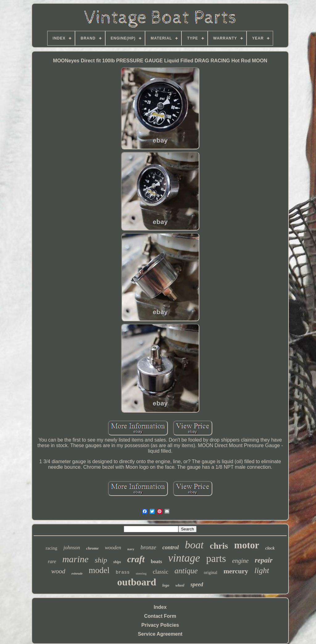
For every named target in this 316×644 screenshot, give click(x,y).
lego (166, 585)
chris (219, 546)
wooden (113, 548)
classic (161, 572)
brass (123, 573)
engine (240, 561)
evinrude (77, 573)
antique (186, 571)
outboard (137, 582)
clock (270, 548)
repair (264, 560)
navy (131, 549)
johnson (72, 548)
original (211, 573)
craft (136, 559)
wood (58, 571)
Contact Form (160, 616)
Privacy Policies (160, 625)
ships (117, 562)
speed (197, 584)
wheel (180, 585)
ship (101, 560)
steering (141, 573)
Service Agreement (160, 634)
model (99, 570)
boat (194, 545)
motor (247, 545)
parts (216, 559)
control (170, 547)
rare (52, 561)
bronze (148, 547)
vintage (184, 558)
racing (51, 548)
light (262, 570)
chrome (92, 548)
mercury (236, 571)
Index (160, 607)
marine (75, 559)
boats (156, 561)
